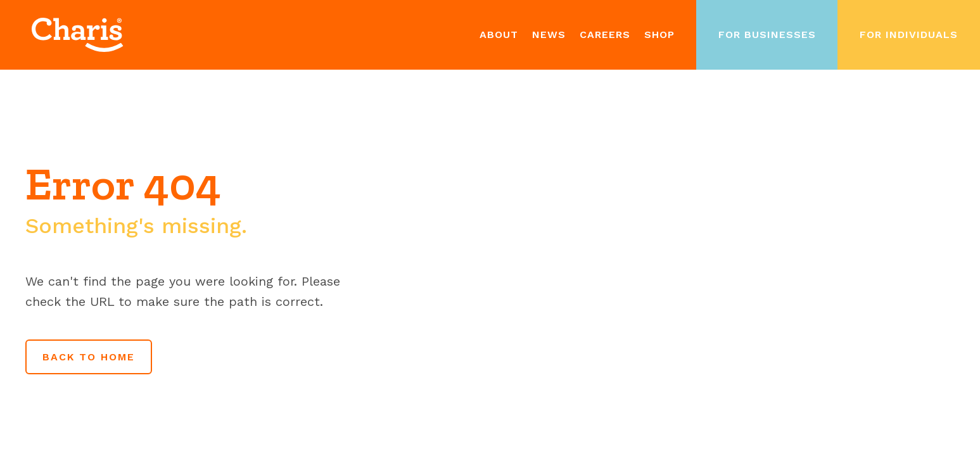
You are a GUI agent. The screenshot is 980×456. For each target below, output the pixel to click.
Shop (659, 35)
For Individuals (909, 35)
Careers (605, 35)
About (499, 35)
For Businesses (767, 35)
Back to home (89, 357)
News (549, 35)
